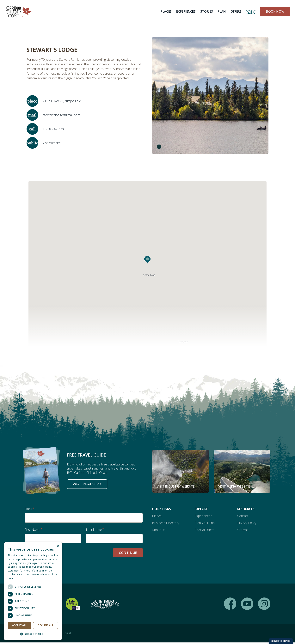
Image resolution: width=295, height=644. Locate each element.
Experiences (203, 517)
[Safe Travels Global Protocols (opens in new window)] (73, 605)
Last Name (94, 531)
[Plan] (222, 12)
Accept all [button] (20, 625)
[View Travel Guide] (87, 486)
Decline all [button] (46, 625)
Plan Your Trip (205, 524)
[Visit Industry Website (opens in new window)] (180, 473)
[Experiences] (186, 12)
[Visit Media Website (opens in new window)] (242, 473)
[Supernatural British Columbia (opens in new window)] (105, 605)
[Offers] (236, 12)
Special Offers (205, 531)
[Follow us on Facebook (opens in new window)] (230, 605)
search (251, 12)
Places (157, 517)
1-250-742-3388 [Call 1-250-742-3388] (54, 129)
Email (28, 510)
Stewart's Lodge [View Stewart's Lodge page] (51, 50)
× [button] (58, 546)
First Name (33, 531)
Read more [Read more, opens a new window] (21, 578)
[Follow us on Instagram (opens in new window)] (264, 605)
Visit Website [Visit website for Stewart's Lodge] (52, 143)
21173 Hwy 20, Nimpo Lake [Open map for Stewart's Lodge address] (62, 101)
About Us (159, 531)
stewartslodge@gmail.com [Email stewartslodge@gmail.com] (61, 115)
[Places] (166, 12)
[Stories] (207, 12)
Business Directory (166, 524)
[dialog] (33, 591)
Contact (243, 517)
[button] (147, 261)
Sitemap (243, 531)
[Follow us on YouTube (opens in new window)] (247, 605)
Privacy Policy (247, 524)
